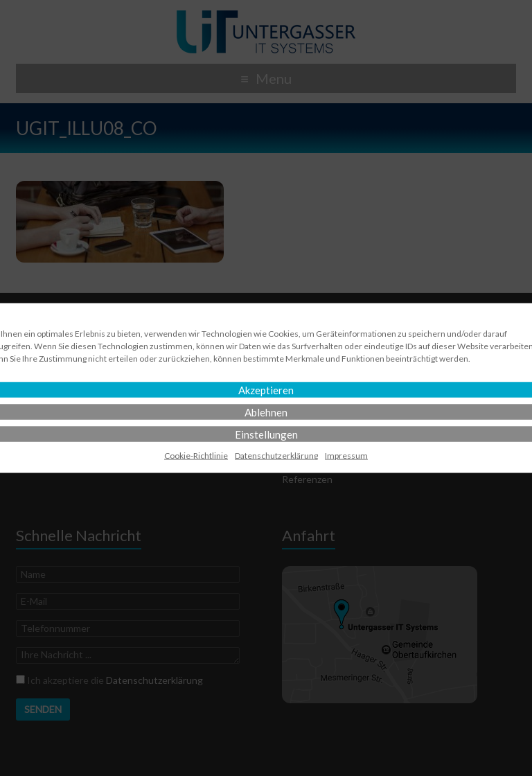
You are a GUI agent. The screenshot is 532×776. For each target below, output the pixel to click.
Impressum (346, 456)
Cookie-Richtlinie (196, 456)
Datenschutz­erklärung (276, 456)
